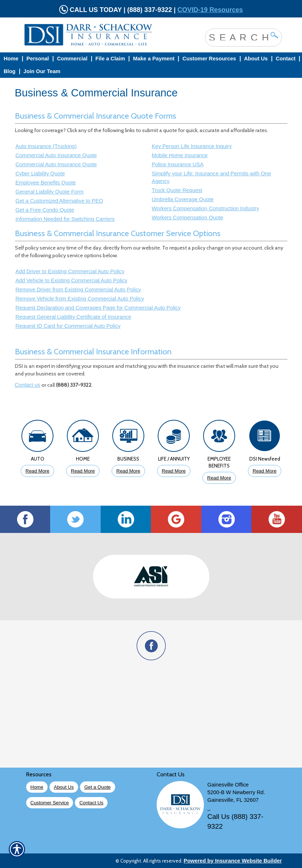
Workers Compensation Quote (188, 218)
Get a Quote (98, 787)
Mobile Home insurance (180, 155)
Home (37, 787)
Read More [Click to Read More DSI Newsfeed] (265, 471)
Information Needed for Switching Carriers (65, 219)
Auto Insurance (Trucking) (46, 146)
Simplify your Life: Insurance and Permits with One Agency (212, 177)
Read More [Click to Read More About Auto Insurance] (37, 471)
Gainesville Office (228, 785)
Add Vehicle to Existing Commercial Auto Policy (72, 280)
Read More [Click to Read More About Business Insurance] (128, 471)
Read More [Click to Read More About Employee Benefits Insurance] (219, 478)
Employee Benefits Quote (46, 183)
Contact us (28, 385)
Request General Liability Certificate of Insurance (74, 317)
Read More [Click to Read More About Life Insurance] (174, 471)
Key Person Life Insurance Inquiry (192, 146)
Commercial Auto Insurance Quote (56, 155)
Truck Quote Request (177, 190)
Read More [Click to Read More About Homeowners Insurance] (83, 471)
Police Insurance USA (178, 164)
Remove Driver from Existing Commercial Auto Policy (78, 290)
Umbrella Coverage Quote (183, 199)
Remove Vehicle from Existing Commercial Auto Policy (80, 299)
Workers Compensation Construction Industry (206, 208)
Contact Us (91, 803)
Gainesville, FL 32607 (233, 800)
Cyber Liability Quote (40, 174)
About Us (64, 787)
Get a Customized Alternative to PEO (59, 201)
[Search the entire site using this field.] (238, 37)
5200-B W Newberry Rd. (236, 792)
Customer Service (50, 803)
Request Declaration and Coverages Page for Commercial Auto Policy (98, 308)
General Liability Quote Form (50, 192)
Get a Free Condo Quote (45, 210)
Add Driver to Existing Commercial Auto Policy (70, 271)
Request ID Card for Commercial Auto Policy (68, 326)
